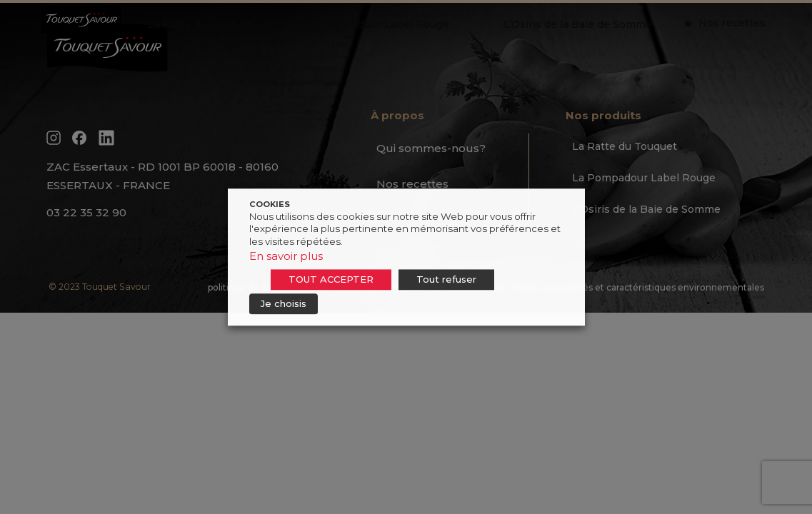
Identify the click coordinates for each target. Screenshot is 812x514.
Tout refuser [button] (446, 279)
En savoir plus (286, 256)
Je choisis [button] (284, 303)
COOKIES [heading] (270, 204)
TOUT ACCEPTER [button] (331, 279)
